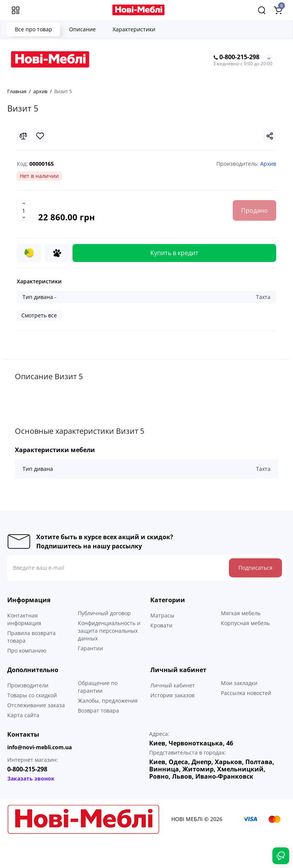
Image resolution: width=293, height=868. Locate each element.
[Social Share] (270, 136)
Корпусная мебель (245, 623)
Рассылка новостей (246, 693)
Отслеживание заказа (36, 705)
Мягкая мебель (241, 613)
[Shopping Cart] (278, 10)
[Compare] (23, 136)
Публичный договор (104, 613)
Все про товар (34, 29)
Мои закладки (239, 683)
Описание (82, 29)
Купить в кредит (174, 253)
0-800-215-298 (237, 57)
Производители (28, 685)
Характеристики (134, 29)
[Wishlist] (40, 136)
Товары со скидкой (32, 695)
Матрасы (162, 615)
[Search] (262, 10)
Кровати (161, 625)
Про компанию (27, 651)
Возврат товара (98, 710)
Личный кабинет (173, 685)
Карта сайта (23, 715)
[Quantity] (24, 210)
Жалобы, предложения (108, 701)
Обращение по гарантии (98, 687)
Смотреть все (39, 315)
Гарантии (90, 648)
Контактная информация (24, 619)
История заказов (172, 695)
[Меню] (16, 10)
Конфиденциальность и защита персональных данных (109, 631)
